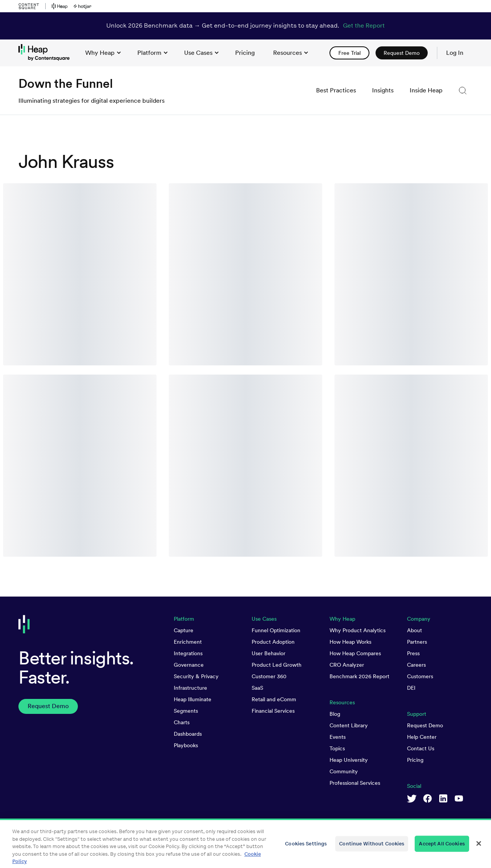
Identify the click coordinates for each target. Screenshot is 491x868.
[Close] (479, 847)
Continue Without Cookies (372, 847)
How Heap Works (350, 642)
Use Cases (201, 53)
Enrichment (188, 642)
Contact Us (421, 748)
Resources (291, 53)
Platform (152, 53)
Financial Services (273, 711)
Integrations (188, 653)
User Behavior (269, 653)
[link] (245, 53)
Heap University (349, 760)
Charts (182, 722)
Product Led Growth (277, 665)
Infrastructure (190, 688)
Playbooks (186, 745)
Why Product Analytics (358, 630)
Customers (420, 676)
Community (344, 771)
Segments (186, 711)
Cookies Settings (306, 847)
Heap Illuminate (193, 699)
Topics (337, 748)
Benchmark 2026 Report (359, 676)
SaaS (257, 688)
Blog (335, 714)
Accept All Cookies (442, 847)
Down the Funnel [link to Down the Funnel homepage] (66, 83)
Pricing (415, 760)
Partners (417, 642)
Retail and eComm (274, 699)
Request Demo (425, 725)
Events (338, 737)
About (414, 630)
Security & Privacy (196, 676)
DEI (411, 688)
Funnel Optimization (276, 630)
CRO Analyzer (347, 665)
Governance (189, 665)
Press (413, 653)
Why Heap (103, 53)
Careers (416, 665)
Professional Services (355, 783)
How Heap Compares (355, 653)
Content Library (349, 725)
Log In (455, 53)
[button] (463, 90)
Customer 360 (269, 676)
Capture (184, 630)
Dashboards (188, 734)
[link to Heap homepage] (47, 53)
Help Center (422, 737)
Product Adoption (273, 642)
